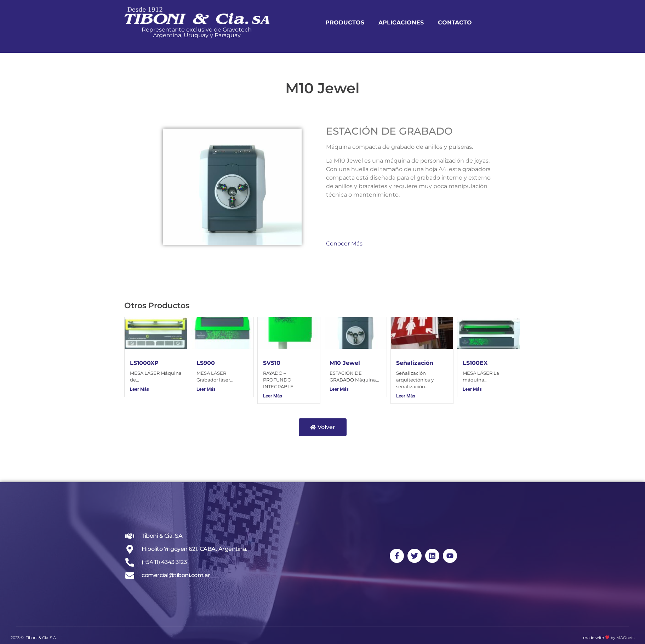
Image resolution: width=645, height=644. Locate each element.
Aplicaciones (419, 22)
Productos (363, 22)
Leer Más (139, 389)
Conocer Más (344, 244)
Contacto (473, 22)
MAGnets (625, 638)
